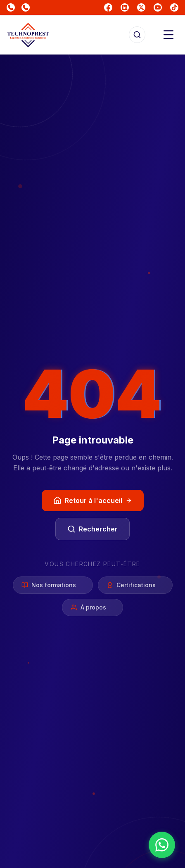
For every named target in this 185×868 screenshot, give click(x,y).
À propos (92, 607)
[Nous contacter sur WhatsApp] (162, 845)
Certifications (135, 585)
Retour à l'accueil (93, 500)
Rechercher (92, 529)
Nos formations (53, 585)
